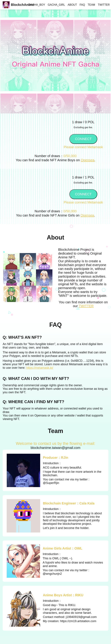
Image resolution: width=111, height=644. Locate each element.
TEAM (91, 5)
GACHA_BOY (37, 5)
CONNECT (83, 139)
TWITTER (104, 5)
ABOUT (72, 5)
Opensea (87, 160)
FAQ (82, 5)
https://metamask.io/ (40, 368)
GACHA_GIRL (56, 5)
